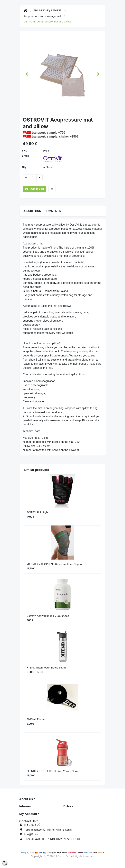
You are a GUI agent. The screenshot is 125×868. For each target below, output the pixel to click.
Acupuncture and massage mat (43, 16)
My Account (28, 814)
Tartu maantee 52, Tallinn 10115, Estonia (48, 830)
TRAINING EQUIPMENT (48, 10)
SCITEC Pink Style (38, 512)
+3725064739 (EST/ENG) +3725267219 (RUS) (52, 839)
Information (28, 806)
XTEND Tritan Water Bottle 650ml (47, 668)
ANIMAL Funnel (36, 719)
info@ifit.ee (31, 834)
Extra (67, 806)
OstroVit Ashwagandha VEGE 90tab (48, 616)
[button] (27, 74)
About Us (26, 799)
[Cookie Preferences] (5, 863)
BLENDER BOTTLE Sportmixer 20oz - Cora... (53, 771)
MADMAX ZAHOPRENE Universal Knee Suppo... (55, 564)
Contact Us (28, 821)
